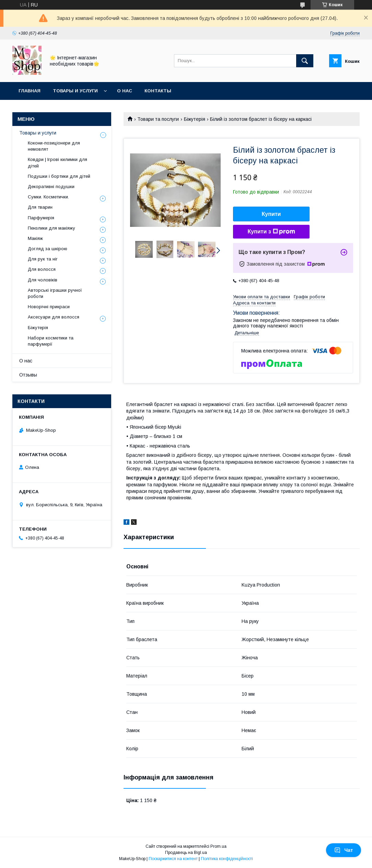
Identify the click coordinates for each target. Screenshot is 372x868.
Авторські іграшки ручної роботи (55, 293)
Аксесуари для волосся (54, 317)
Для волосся (42, 269)
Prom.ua (218, 846)
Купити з (271, 232)
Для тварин (40, 207)
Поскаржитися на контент (173, 859)
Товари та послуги (158, 119)
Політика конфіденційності (227, 859)
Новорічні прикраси (49, 307)
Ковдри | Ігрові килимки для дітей (57, 163)
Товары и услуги (75, 91)
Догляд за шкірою (48, 249)
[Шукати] (305, 61)
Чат (344, 850)
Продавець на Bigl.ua (186, 853)
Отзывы (28, 375)
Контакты (158, 91)
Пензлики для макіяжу (51, 228)
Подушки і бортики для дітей (59, 176)
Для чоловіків (43, 280)
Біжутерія (195, 119)
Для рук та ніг (43, 259)
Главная (30, 91)
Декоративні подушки (51, 187)
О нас (125, 91)
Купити (271, 214)
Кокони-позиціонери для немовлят (54, 146)
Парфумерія (41, 218)
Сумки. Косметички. (48, 197)
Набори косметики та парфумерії (51, 341)
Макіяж (35, 238)
